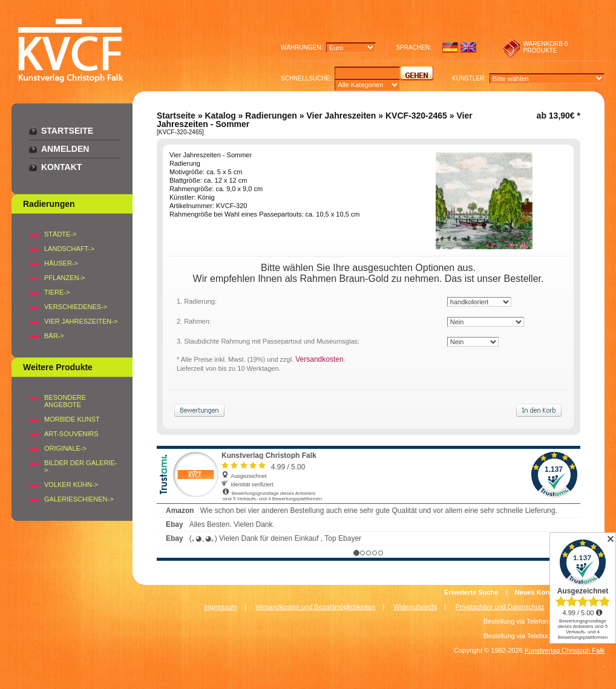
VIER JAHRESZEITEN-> (81, 321)
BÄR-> (54, 336)
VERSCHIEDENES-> (76, 307)
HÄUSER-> (61, 263)
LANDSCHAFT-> (69, 249)
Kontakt (61, 167)
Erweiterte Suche (471, 592)
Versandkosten (319, 359)
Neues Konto (536, 592)
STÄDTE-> (60, 234)
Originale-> (65, 448)
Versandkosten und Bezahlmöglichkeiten (315, 607)
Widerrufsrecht (416, 607)
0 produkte (546, 47)
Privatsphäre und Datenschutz (500, 607)
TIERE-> (57, 292)
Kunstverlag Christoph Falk (565, 650)
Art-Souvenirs (71, 434)
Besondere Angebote (65, 401)
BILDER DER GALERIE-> (80, 466)
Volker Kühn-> (71, 485)
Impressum (220, 607)
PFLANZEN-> (65, 278)
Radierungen (271, 116)
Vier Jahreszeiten (341, 116)
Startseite (67, 131)
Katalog (220, 116)
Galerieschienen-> (79, 499)
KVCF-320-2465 (416, 116)
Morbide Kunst (72, 419)
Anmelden (65, 149)
